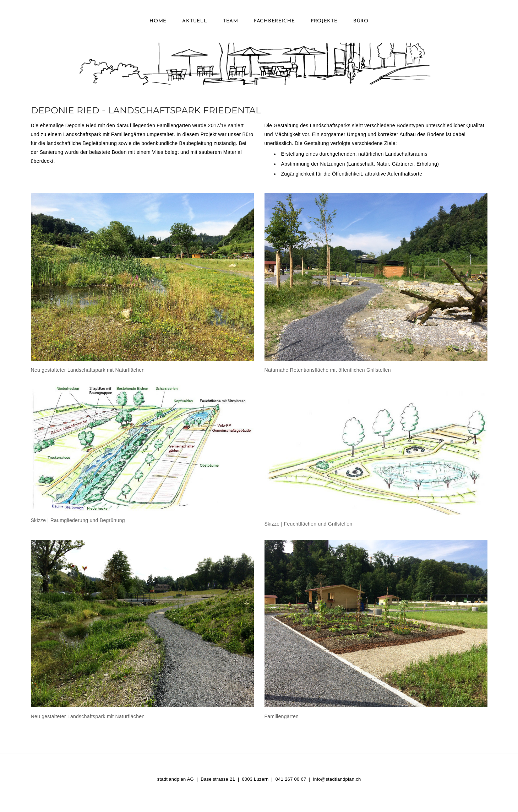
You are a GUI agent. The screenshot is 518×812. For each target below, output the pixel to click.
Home (158, 21)
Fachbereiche (274, 21)
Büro (361, 21)
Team (231, 21)
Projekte (324, 21)
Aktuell (195, 21)
